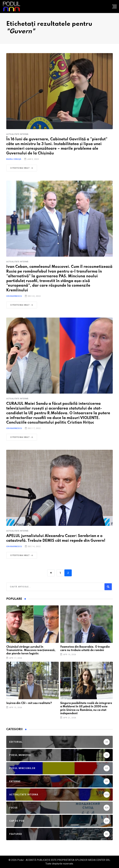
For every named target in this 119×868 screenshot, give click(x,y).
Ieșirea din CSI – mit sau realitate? (29, 703)
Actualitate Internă (17, 134)
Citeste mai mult (22, 168)
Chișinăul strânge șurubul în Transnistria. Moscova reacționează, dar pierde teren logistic (31, 650)
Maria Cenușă (14, 159)
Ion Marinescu (14, 296)
